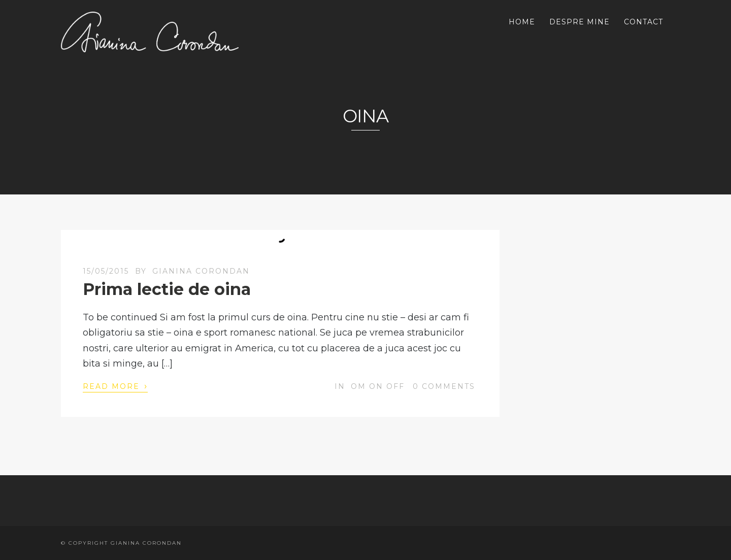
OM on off (378, 386)
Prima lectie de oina (167, 289)
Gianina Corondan (201, 271)
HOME (522, 22)
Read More (115, 386)
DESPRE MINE (579, 22)
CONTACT (643, 22)
